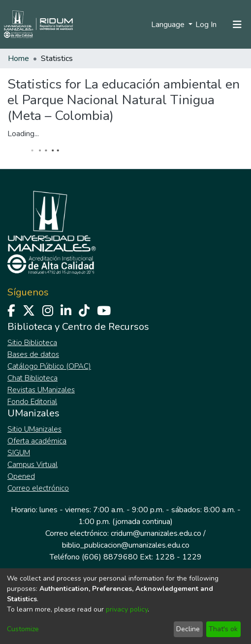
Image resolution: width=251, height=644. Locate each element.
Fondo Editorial (32, 402)
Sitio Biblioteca (32, 343)
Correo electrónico (38, 488)
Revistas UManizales (41, 390)
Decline (188, 629)
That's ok (223, 629)
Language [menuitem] (169, 25)
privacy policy (127, 609)
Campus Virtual (32, 465)
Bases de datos (33, 354)
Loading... (23, 134)
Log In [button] (206, 25)
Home (18, 59)
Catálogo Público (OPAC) (49, 366)
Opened (21, 476)
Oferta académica (37, 441)
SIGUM (19, 453)
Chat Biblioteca (32, 378)
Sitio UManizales (34, 429)
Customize (23, 629)
